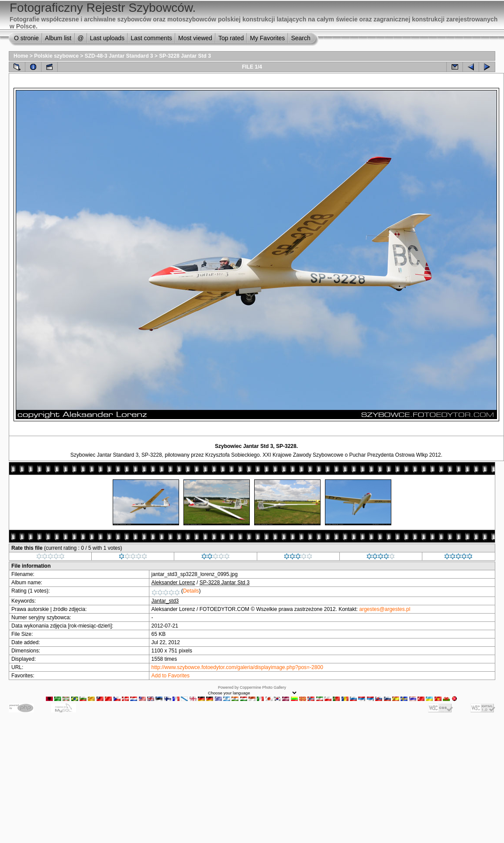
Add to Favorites (171, 676)
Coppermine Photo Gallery (263, 687)
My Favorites (267, 38)
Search (300, 38)
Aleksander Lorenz (173, 583)
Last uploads (107, 38)
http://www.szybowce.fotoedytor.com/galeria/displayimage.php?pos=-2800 (237, 667)
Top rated (231, 38)
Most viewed (195, 38)
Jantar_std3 (165, 601)
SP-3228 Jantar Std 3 (185, 56)
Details (191, 591)
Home (21, 56)
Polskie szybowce (56, 56)
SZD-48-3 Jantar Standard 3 (119, 56)
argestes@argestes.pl (385, 609)
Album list (58, 38)
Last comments (151, 38)
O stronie (26, 38)
